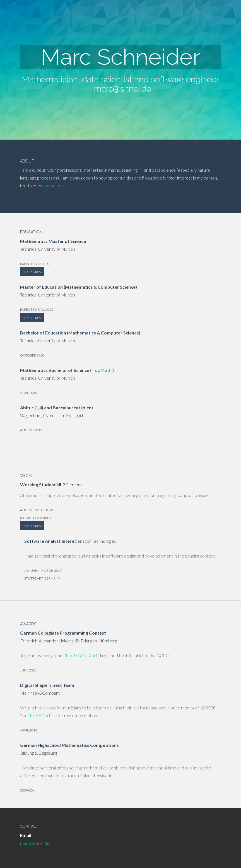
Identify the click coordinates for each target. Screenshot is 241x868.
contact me (53, 186)
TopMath (102, 370)
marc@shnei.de (123, 89)
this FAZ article (43, 715)
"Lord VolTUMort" (81, 655)
